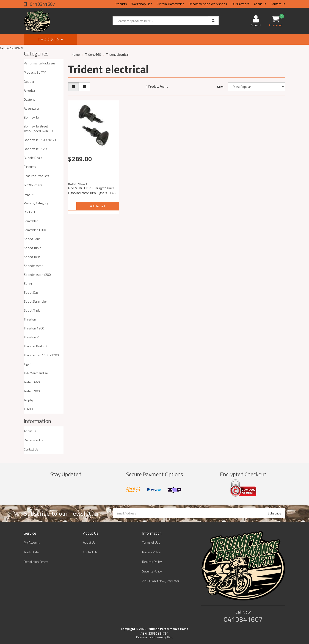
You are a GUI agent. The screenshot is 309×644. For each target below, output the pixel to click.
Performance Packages (40, 63)
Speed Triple (33, 248)
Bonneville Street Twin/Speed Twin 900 (39, 129)
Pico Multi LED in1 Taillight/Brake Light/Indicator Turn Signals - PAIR (92, 191)
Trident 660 (32, 382)
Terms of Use (151, 542)
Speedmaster (33, 266)
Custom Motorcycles (171, 4)
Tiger (27, 364)
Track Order (32, 552)
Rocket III (30, 212)
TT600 (28, 409)
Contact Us (278, 4)
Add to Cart (98, 206)
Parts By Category (36, 203)
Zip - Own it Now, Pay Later (161, 581)
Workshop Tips (142, 4)
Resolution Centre (36, 562)
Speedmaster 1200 (37, 275)
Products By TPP (35, 72)
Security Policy (152, 571)
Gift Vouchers (33, 185)
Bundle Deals (33, 158)
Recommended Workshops (208, 4)
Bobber (29, 82)
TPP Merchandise (36, 373)
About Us (260, 4)
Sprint (28, 283)
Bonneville (31, 117)
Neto (170, 637)
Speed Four (32, 239)
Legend (29, 194)
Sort (220, 87)
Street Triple (32, 310)
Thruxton (30, 319)
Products (121, 4)
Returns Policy (34, 440)
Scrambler (31, 221)
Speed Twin (32, 257)
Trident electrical (117, 54)
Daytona (30, 99)
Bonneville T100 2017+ (40, 140)
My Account (32, 542)
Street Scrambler (35, 301)
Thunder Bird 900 (36, 346)
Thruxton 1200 (34, 328)
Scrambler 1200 (35, 230)
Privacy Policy (151, 552)
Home (76, 54)
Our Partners (240, 4)
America (29, 90)
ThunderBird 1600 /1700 (41, 355)
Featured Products (36, 176)
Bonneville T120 (35, 149)
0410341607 (42, 4)
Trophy (29, 400)
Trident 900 (32, 391)
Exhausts (30, 167)
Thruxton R (31, 337)
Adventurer (32, 108)
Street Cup (31, 292)
